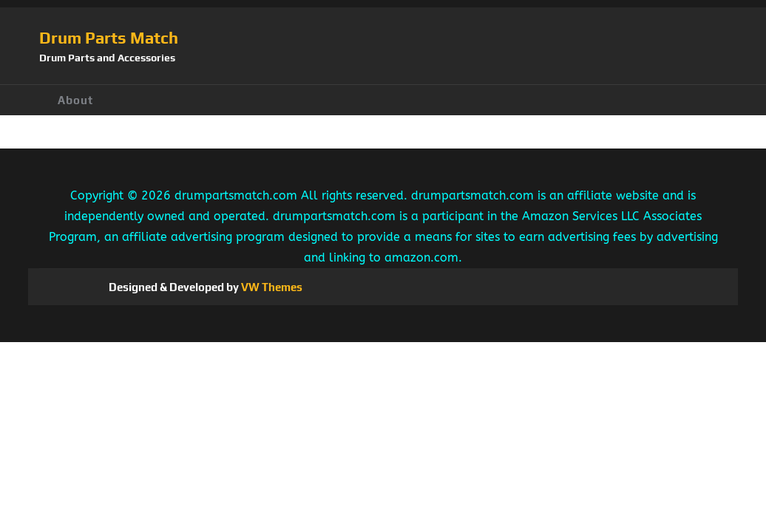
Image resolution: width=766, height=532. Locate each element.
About (75, 100)
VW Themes (271, 287)
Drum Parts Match (109, 38)
